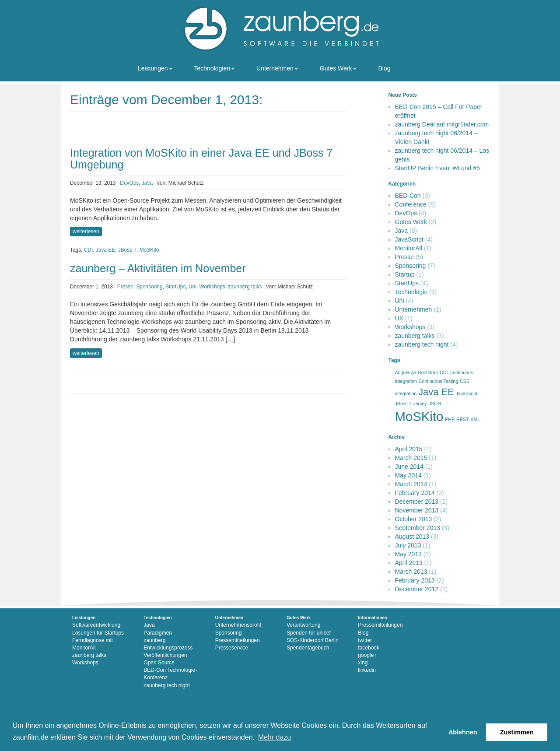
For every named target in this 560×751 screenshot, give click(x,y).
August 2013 (412, 537)
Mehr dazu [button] (275, 737)
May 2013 (408, 554)
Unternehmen (277, 68)
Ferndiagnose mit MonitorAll (93, 644)
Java (147, 183)
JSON (435, 404)
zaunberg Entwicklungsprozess (168, 644)
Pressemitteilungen (238, 640)
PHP (450, 419)
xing (363, 663)
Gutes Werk (338, 68)
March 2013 (411, 572)
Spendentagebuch (308, 648)
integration (406, 393)
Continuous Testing (438, 381)
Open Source (159, 663)
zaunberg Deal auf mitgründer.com (442, 124)
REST (462, 419)
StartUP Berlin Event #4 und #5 (437, 168)
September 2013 (418, 528)
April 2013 (409, 563)
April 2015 (409, 449)
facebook (369, 648)
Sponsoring (149, 287)
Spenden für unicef (309, 633)
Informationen (373, 618)
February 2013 (415, 580)
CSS (465, 381)
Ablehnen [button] (463, 732)
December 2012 (417, 589)
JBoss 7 (127, 250)
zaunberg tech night (422, 344)
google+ (367, 655)
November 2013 (417, 510)
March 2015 (411, 458)
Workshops (212, 287)
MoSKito (149, 250)
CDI (88, 250)
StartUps (175, 287)
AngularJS (406, 372)
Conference (411, 204)
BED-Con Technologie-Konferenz (170, 674)
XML (475, 419)
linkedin (367, 670)
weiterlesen (86, 232)
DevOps (129, 183)
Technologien (215, 68)
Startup (405, 274)
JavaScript (409, 239)
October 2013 (414, 519)
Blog (385, 68)
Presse (125, 287)
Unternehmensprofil (238, 625)
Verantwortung (303, 625)
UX (399, 318)
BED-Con (408, 196)
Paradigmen (158, 633)
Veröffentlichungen (165, 655)
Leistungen (155, 68)
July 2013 (408, 545)
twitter (365, 640)
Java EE (105, 250)
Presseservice (232, 648)
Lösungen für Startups (98, 633)
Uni (192, 287)
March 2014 (411, 484)
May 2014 (408, 475)
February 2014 (415, 493)
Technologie (411, 292)
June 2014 (409, 467)
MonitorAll (409, 248)
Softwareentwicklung (96, 625)
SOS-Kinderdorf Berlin (313, 640)
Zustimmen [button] (517, 732)
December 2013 (417, 502)
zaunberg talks (245, 287)
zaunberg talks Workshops (89, 659)
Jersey (420, 404)
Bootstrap (428, 372)
